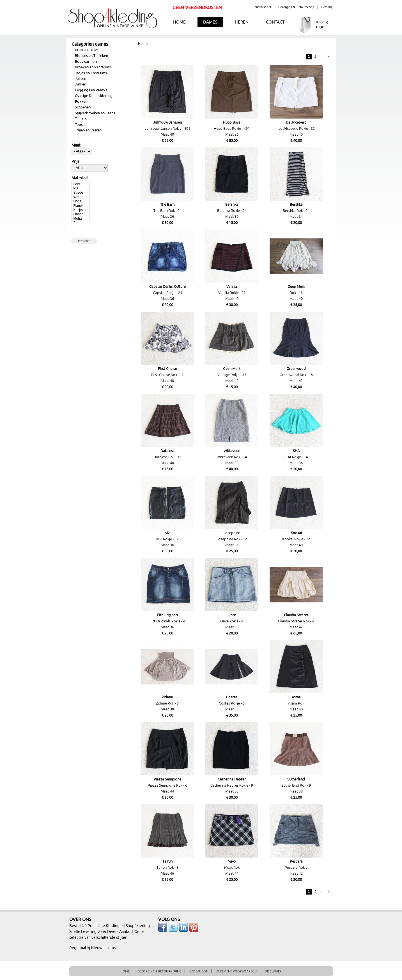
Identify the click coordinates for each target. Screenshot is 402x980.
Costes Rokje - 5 (232, 703)
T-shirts (81, 119)
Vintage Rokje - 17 (232, 375)
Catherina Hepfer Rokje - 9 (232, 786)
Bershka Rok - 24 (296, 211)
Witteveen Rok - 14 (232, 457)
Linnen (81, 214)
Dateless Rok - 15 (167, 457)
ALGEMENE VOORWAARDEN (236, 971)
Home (143, 44)
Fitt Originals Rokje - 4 (167, 621)
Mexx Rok (232, 868)
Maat (76, 145)
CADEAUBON (199, 971)
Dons (81, 201)
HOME (179, 22)
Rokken (81, 102)
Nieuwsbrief (263, 7)
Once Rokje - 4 (232, 621)
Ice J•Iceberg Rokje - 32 (296, 129)
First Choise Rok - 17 (167, 375)
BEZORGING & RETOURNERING (159, 971)
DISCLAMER (273, 971)
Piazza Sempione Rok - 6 (167, 786)
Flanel (81, 206)
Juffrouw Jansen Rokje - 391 (167, 129)
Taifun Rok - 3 (167, 868)
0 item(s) (322, 22)
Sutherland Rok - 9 (296, 786)
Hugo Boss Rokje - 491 (232, 129)
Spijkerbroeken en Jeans (95, 113)
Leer (81, 184)
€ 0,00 (320, 27)
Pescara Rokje (296, 868)
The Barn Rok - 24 (167, 211)
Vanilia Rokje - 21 (232, 293)
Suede (81, 193)
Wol (81, 197)
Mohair (81, 219)
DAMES (210, 22)
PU (81, 188)
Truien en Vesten (88, 130)
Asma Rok (296, 703)
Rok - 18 (296, 293)
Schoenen (83, 107)
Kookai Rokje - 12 (296, 539)
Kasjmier (81, 210)
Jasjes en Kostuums (91, 73)
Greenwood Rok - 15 (296, 375)
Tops (79, 125)
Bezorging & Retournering (296, 7)
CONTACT (275, 22)
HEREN (242, 22)
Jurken (81, 84)
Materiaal (80, 178)
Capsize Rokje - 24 (167, 293)
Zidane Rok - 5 (167, 703)
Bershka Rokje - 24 (232, 211)
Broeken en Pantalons (93, 67)
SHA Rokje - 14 (296, 457)
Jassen (81, 79)
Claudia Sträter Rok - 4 (296, 621)
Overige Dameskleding (94, 96)
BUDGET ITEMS (87, 50)
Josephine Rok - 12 (232, 539)
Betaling (327, 7)
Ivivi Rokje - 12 (167, 539)
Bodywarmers (86, 62)
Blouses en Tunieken (91, 56)
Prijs (75, 162)
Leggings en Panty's (91, 90)
